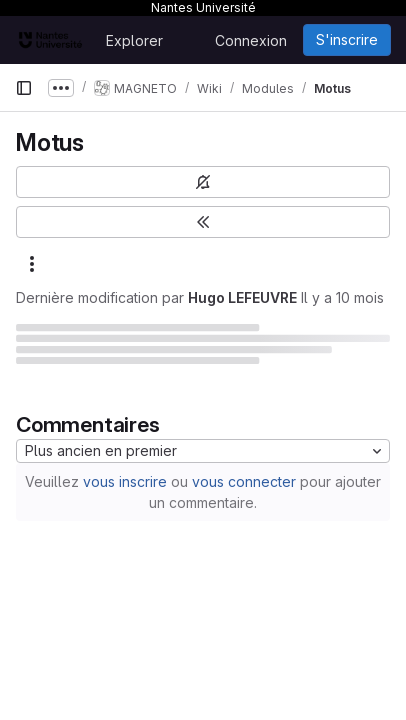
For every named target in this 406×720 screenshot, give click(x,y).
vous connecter (244, 481)
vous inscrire (125, 481)
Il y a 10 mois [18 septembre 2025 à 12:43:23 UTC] (342, 297)
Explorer (134, 40)
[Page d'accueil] (50, 40)
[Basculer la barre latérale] (203, 222)
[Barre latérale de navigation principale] (24, 88)
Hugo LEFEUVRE (242, 297)
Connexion (251, 40)
